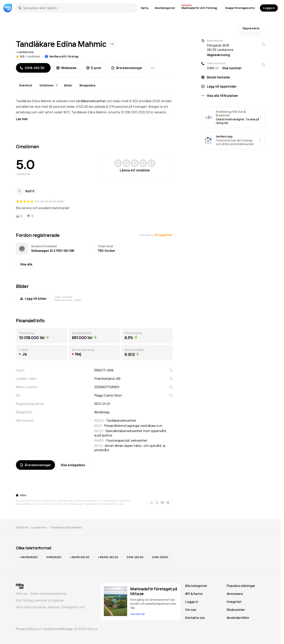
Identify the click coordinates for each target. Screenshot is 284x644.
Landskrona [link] (39, 527)
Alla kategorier (196, 586)
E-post (94, 68)
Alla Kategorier (165, 8)
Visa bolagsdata (73, 465)
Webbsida (66, 68)
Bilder (68, 85)
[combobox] (78, 8)
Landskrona (25, 52)
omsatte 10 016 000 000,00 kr (131, 112)
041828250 (54, 557)
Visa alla (26, 264)
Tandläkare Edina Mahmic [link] (66, 527)
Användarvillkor (238, 618)
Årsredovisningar (127, 68)
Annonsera (235, 594)
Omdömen (49, 85)
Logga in (269, 8)
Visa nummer (232, 68)
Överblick (26, 85)
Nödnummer (236, 610)
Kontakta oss (195, 618)
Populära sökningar (241, 586)
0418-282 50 (135, 557)
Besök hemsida (218, 77)
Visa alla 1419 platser (223, 96)
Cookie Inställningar (58, 629)
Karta (145, 8)
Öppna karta (251, 28)
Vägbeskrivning (218, 55)
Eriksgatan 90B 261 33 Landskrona (220, 47)
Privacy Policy (26, 629)
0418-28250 (160, 557)
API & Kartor (194, 594)
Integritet (234, 602)
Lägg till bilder (33, 299)
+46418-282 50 (108, 557)
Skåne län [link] (22, 527)
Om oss (191, 610)
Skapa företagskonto (240, 8)
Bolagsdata (87, 85)
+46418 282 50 (80, 557)
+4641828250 (29, 557)
